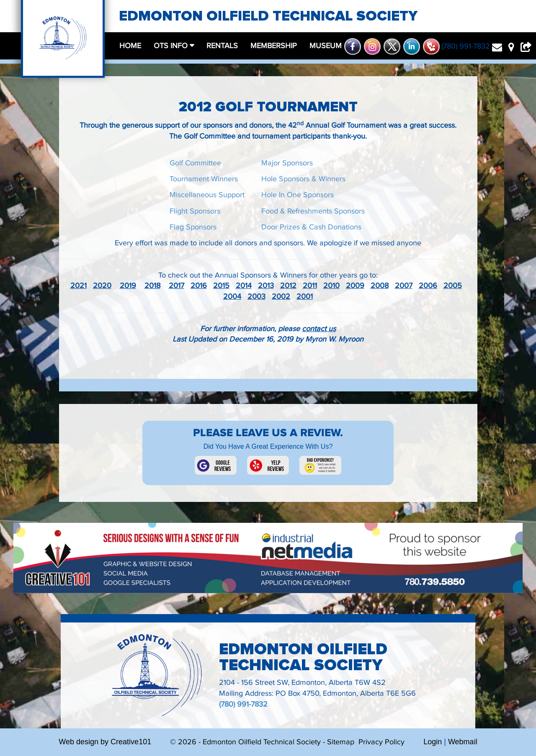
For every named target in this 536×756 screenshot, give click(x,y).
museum (326, 46)
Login (433, 742)
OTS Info (172, 46)
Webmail (463, 742)
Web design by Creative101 (105, 742)
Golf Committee (195, 163)
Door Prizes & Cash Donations (311, 227)
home (130, 46)
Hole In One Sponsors (298, 195)
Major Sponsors (287, 163)
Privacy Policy (381, 742)
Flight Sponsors (195, 211)
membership (274, 46)
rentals (222, 46)
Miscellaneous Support (207, 195)
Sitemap (341, 742)
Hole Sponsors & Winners (303, 179)
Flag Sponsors (193, 227)
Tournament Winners (204, 179)
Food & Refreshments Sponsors (313, 211)
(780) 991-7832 (243, 704)
